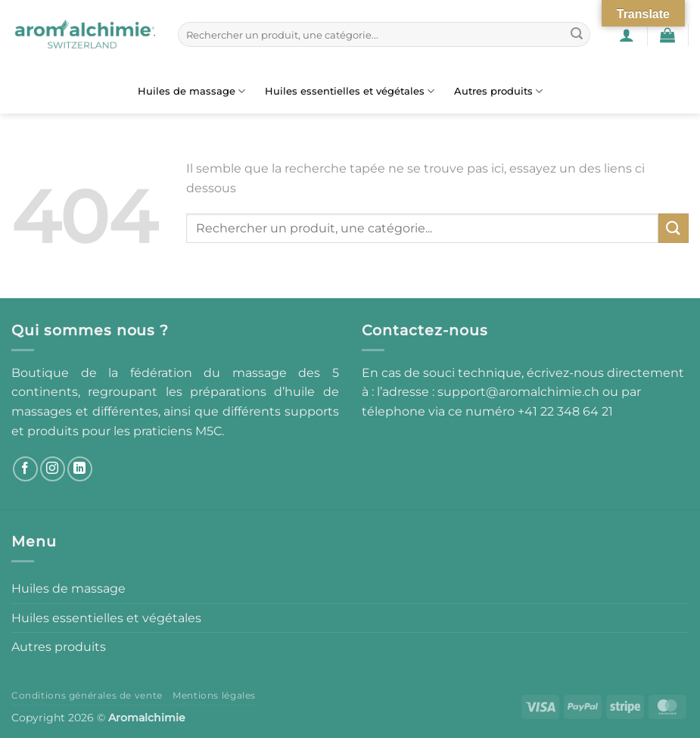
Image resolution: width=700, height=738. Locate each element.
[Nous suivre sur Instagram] (53, 469)
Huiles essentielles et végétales (350, 91)
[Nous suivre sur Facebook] (25, 469)
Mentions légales (214, 695)
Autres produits (498, 91)
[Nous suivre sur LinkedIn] (80, 469)
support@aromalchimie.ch (520, 392)
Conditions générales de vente (87, 695)
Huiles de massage (191, 91)
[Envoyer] (577, 35)
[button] (627, 35)
